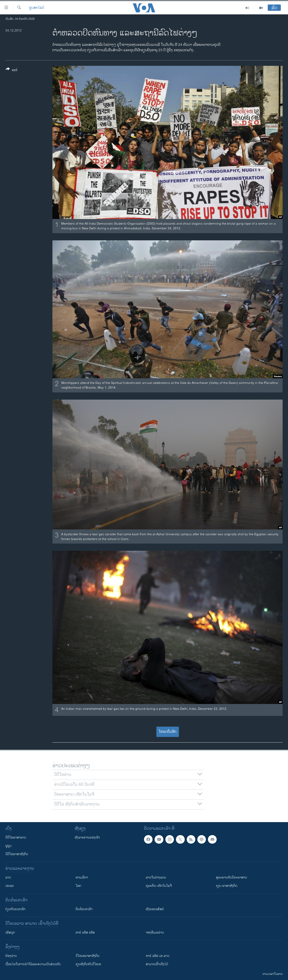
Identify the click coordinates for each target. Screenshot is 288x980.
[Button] (12, 70)
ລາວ (8, 877)
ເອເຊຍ (10, 886)
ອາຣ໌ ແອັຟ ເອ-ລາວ (158, 956)
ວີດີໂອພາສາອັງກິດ (17, 854)
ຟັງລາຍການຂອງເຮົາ (87, 837)
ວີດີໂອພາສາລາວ (16, 837)
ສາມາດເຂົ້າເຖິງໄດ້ (157, 964)
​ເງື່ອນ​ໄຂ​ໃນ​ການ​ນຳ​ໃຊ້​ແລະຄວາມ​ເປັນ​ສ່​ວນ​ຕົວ (33, 964)
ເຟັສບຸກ (10, 932)
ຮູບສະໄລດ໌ (37, 8)
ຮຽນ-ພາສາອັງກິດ (227, 886)
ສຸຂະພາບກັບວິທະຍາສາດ (232, 877)
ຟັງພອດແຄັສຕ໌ (155, 909)
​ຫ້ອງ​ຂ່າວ (11, 956)
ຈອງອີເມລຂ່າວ (155, 932)
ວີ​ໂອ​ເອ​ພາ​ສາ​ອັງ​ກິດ (88, 956)
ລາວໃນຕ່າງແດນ (156, 877)
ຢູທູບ (9, 846)
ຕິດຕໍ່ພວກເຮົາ (84, 909)
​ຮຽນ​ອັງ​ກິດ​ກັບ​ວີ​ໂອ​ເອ (88, 964)
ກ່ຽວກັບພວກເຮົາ (15, 909)
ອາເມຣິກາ (82, 877)
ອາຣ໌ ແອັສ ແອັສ (85, 932)
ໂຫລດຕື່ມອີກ (168, 732)
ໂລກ (78, 886)
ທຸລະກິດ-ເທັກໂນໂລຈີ (159, 886)
